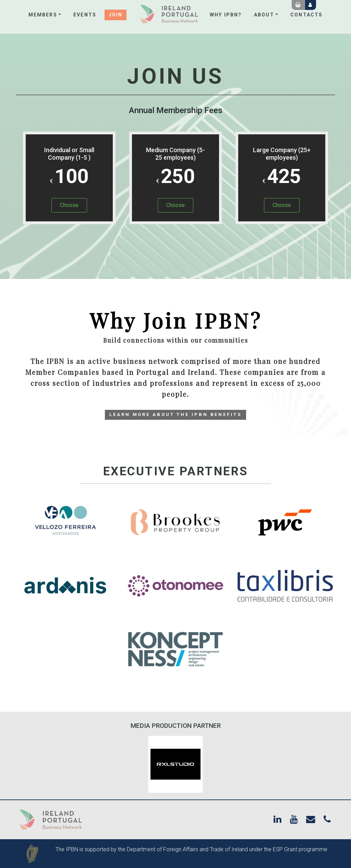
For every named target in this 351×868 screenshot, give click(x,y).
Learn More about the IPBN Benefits (175, 414)
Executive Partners (176, 471)
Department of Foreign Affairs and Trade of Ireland (187, 849)
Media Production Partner (176, 726)
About (264, 15)
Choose (69, 205)
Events (85, 15)
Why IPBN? (226, 15)
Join (116, 15)
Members (43, 15)
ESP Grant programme (300, 849)
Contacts (306, 15)
